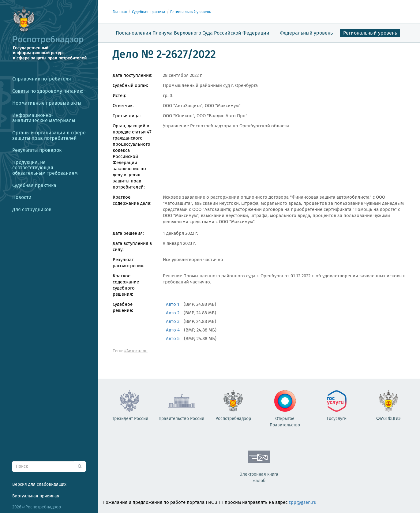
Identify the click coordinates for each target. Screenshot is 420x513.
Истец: (120, 95)
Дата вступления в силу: (132, 246)
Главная (120, 12)
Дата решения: (128, 233)
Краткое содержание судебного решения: (126, 285)
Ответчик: (123, 106)
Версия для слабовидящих (39, 484)
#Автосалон (136, 351)
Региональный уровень (191, 12)
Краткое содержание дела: (132, 200)
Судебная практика (149, 12)
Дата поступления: (133, 75)
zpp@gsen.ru (303, 502)
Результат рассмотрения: (129, 263)
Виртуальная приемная (36, 496)
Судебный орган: (130, 85)
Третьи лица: (127, 116)
